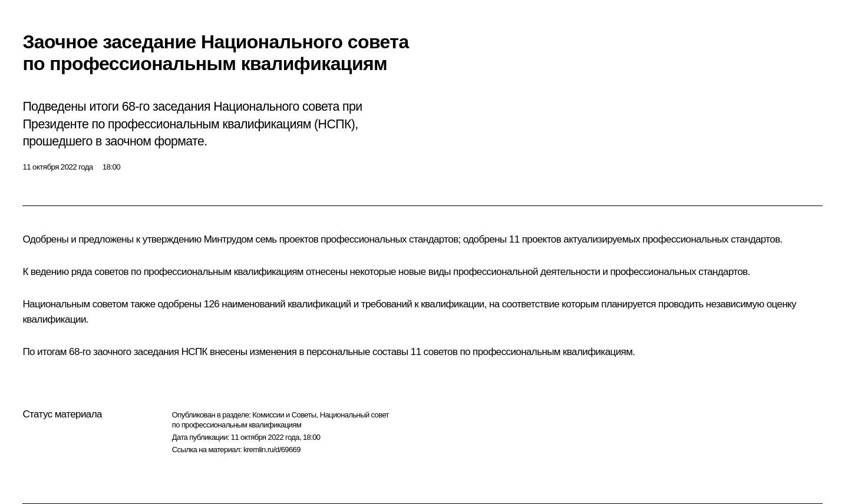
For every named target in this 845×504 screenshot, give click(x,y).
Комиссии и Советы (284, 415)
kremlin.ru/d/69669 (272, 450)
